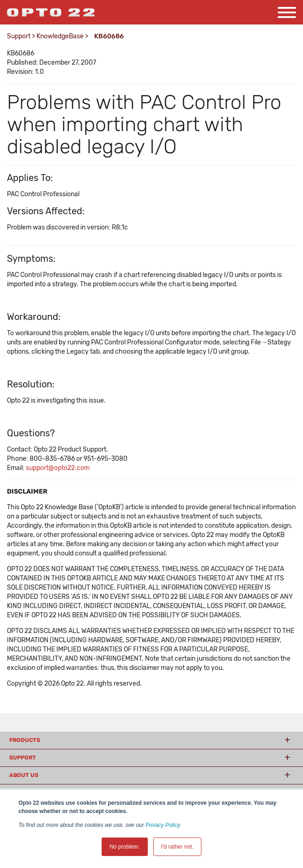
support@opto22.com (58, 468)
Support (19, 36)
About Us (24, 775)
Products (25, 740)
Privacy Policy (163, 825)
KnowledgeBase (60, 36)
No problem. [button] (124, 847)
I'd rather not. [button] (177, 847)
